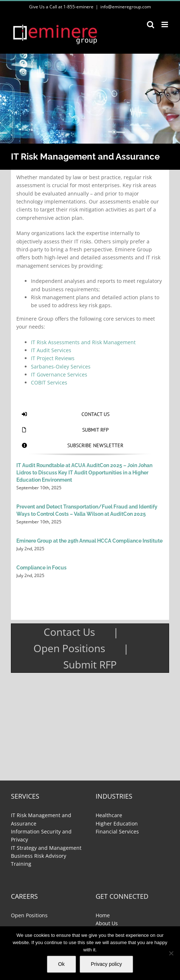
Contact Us (69, 632)
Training (21, 864)
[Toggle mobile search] (151, 24)
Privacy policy (107, 964)
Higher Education (117, 823)
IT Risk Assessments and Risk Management (83, 342)
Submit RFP (90, 664)
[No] (171, 953)
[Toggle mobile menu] (165, 24)
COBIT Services (49, 382)
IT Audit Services (51, 350)
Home (103, 915)
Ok (61, 964)
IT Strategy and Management (46, 848)
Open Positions (69, 648)
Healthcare (109, 815)
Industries (114, 796)
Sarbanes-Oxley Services (61, 367)
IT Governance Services (59, 374)
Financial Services (117, 831)
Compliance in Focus (41, 568)
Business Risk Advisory (39, 856)
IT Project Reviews (53, 358)
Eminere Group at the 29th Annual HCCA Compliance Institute (89, 541)
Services (25, 796)
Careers (24, 896)
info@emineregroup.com (126, 7)
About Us (107, 923)
